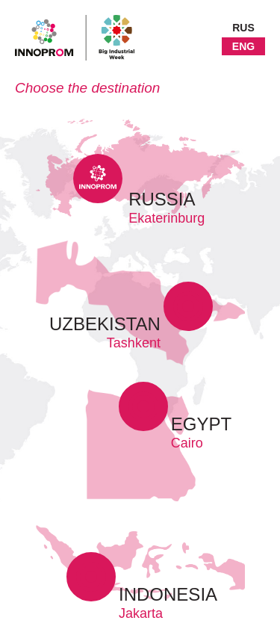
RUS (243, 28)
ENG (243, 46)
